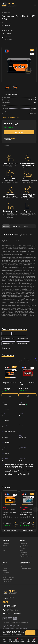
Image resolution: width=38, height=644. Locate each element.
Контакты (5, 545)
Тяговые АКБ (23, 554)
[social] (4, 602)
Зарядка (5, 574)
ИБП (21, 551)
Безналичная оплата (8, 578)
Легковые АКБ (24, 545)
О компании (6, 543)
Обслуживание (7, 576)
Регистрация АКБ (7, 581)
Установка (5, 565)
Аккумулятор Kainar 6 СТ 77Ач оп (9, 513)
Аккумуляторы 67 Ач (8, 338)
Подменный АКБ (7, 580)
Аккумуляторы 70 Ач (23, 343)
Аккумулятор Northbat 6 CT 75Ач (27, 384)
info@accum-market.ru (11, 605)
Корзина (34, 640)
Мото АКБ (23, 549)
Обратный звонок (10, 607)
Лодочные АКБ (24, 552)
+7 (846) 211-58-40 (11, 609)
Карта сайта (6, 622)
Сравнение (28, 640)
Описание (6, 226)
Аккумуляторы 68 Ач (23, 338)
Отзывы (26, 226)
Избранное (16, 640)
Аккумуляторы (6, 13)
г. (13, 138)
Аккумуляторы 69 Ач (8, 343)
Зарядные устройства (26, 556)
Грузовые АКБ (24, 547)
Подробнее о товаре (10, 530)
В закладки (6, 33)
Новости (5, 547)
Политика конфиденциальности (19, 622)
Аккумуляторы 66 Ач (19, 334)
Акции (4, 549)
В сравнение (6, 37)
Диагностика (6, 572)
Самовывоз (6, 570)
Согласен (30, 633)
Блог (4, 551)
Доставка (5, 569)
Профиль (22, 640)
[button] (35, 510)
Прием (4, 567)
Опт (21, 567)
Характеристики (16, 226)
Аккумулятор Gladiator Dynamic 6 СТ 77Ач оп (26, 513)
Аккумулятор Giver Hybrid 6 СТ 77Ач (10, 383)
